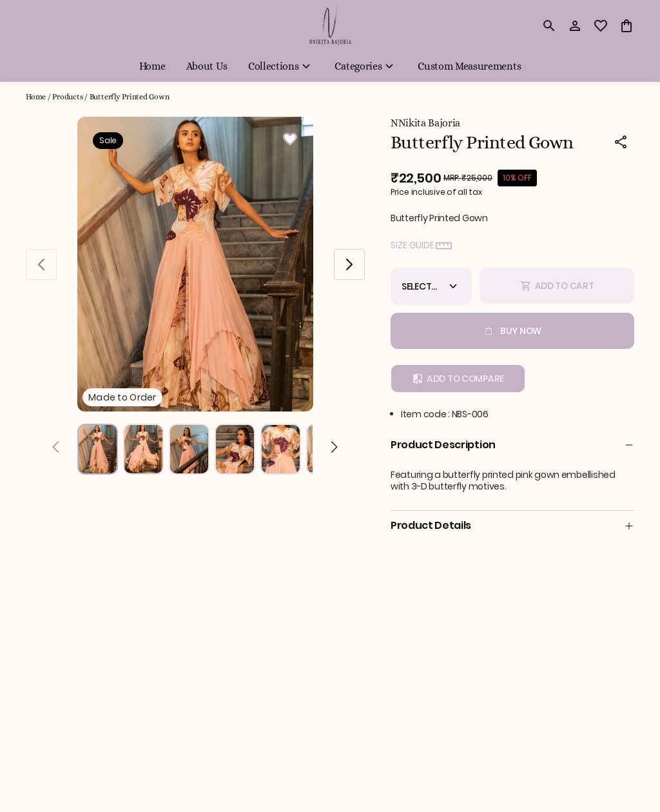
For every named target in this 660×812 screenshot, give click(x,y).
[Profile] (575, 26)
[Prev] (56, 449)
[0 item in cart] (626, 26)
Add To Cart (557, 286)
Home (36, 97)
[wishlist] (601, 26)
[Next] (334, 449)
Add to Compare (458, 379)
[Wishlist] (290, 141)
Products (67, 97)
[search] (549, 26)
